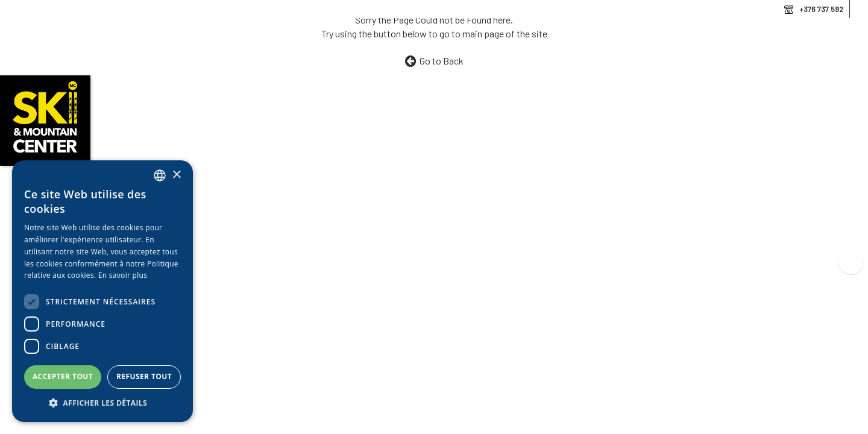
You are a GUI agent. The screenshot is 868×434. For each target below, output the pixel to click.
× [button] (176, 175)
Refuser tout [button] (144, 376)
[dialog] (102, 291)
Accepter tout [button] (63, 376)
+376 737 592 (821, 9)
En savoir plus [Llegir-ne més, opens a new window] (123, 275)
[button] (102, 403)
